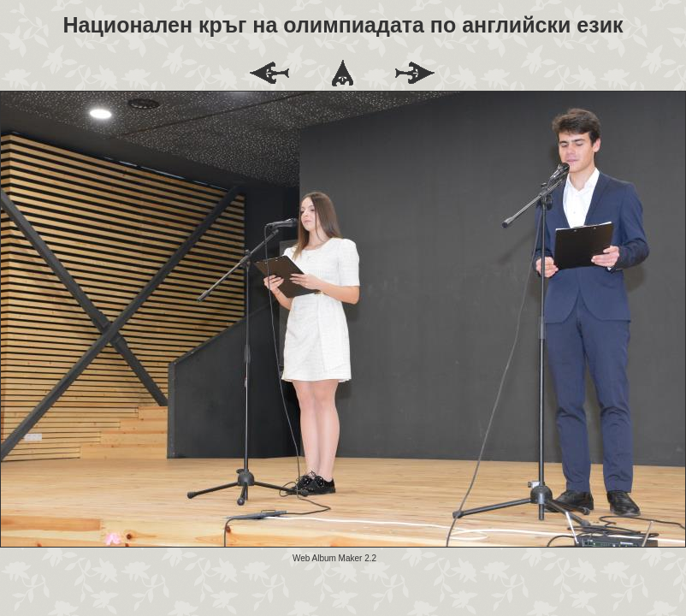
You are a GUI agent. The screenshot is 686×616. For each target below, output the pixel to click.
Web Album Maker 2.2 (334, 558)
